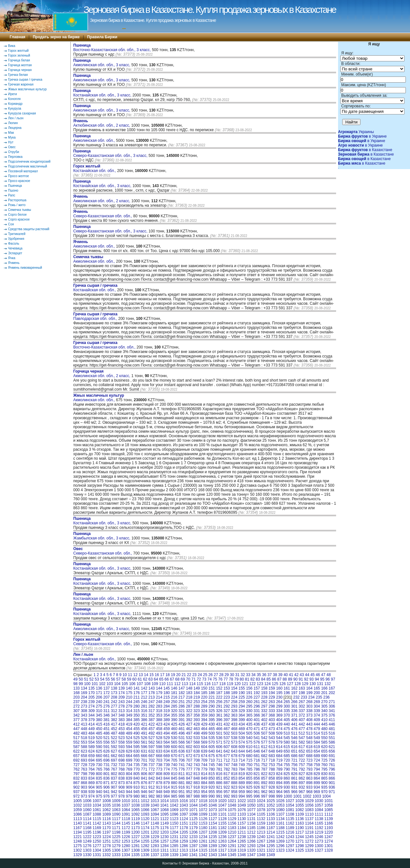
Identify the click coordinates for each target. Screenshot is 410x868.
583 (309, 742)
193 (264, 693)
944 (129, 792)
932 (302, 787)
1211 (242, 832)
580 (287, 742)
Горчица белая (19, 60)
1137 (309, 819)
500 (212, 733)
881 (182, 783)
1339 (174, 855)
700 (137, 760)
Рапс (12, 195)
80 (242, 679)
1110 (309, 814)
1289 (213, 846)
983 (159, 796)
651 (294, 751)
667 (152, 756)
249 (167, 702)
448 (84, 729)
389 (167, 720)
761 (332, 765)
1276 (87, 846)
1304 (97, 850)
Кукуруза (15, 108)
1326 (309, 850)
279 (129, 706)
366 (257, 715)
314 (129, 711)
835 (99, 778)
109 (155, 684)
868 (84, 783)
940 (99, 792)
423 (159, 724)
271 (332, 702)
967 (302, 792)
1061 (97, 810)
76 (220, 679)
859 (279, 778)
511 (294, 733)
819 (242, 774)
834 (92, 778)
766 (107, 769)
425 (174, 724)
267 (302, 702)
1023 (251, 801)
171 (99, 693)
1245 (309, 837)
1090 (116, 814)
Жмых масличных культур (27, 89)
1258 (174, 841)
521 (107, 738)
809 (167, 774)
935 (324, 787)
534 (204, 738)
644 (242, 751)
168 (76, 693)
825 (287, 774)
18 (168, 675)
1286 (184, 846)
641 (219, 751)
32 (243, 675)
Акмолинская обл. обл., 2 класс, (102, 199)
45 (312, 675)
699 (129, 760)
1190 (300, 828)
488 (121, 733)
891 (257, 783)
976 (107, 796)
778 (197, 769)
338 (309, 711)
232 (297, 697)
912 (152, 787)
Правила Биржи (102, 37)
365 (249, 715)
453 (121, 729)
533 (197, 738)
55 (107, 679)
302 (302, 706)
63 (151, 679)
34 (253, 675)
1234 (203, 837)
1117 (116, 819)
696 (107, 760)
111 (170, 684)
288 (197, 706)
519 (92, 738)
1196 (97, 832)
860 (287, 778)
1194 (78, 832)
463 (197, 729)
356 (182, 715)
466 (219, 729)
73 (204, 679)
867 (76, 783)
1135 (290, 819)
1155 (223, 823)
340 (324, 711)
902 (76, 787)
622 (76, 751)
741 (182, 765)
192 (257, 693)
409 (317, 720)
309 (92, 711)
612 (264, 747)
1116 (107, 819)
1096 (174, 814)
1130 (242, 819)
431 (219, 724)
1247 (329, 837)
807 (152, 774)
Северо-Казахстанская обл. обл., (103, 214)
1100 (213, 814)
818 (234, 774)
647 (264, 751)
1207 (203, 832)
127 (290, 684)
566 (182, 742)
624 (92, 751)
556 (107, 742)
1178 (184, 828)
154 (234, 688)
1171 (116, 828)
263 (272, 702)
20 (178, 675)
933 (309, 787)
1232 (184, 837)
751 (257, 765)
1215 (280, 832)
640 (212, 751)
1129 (232, 819)
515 (324, 733)
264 (279, 702)
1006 (87, 801)
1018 (203, 801)
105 (125, 684)
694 (92, 760)
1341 (194, 855)
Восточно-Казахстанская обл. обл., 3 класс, (113, 48)
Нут (11, 142)
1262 (213, 841)
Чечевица (15, 248)
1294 (261, 846)
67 (172, 679)
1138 (319, 819)
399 (242, 720)
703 (159, 760)
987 (189, 796)
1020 (223, 801)
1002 (307, 796)
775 (174, 769)
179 (159, 693)
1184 (242, 828)
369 (279, 715)
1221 (78, 837)
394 (204, 720)
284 (167, 706)
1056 (309, 805)
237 (76, 702)
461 (182, 729)
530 (174, 738)
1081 (290, 810)
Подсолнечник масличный (27, 166)
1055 (300, 805)
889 (242, 783)
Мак (11, 133)
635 (174, 751)
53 (97, 679)
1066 (145, 810)
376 (332, 715)
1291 (232, 846)
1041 (164, 805)
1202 (155, 832)
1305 (107, 850)
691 (332, 756)
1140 (78, 823)
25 (205, 675)
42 (296, 675)
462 (189, 729)
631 (144, 751)
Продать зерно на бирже (56, 37)
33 (248, 675)
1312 (174, 850)
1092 (135, 814)
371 (294, 715)
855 (249, 778)
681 (257, 756)
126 (282, 684)
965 (287, 792)
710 (212, 760)
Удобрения (16, 239)
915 (174, 787)
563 (159, 742)
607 (227, 747)
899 (317, 783)
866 (332, 778)
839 (129, 778)
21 (184, 675)
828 (309, 774)
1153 (203, 823)
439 (279, 724)
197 (294, 693)
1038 (135, 805)
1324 (290, 850)
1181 (213, 828)
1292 (242, 846)
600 (174, 747)
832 (76, 778)
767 (114, 769)
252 (189, 702)
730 (99, 765)
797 (76, 774)
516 (332, 733)
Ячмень (14, 263)
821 (257, 774)
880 (174, 783)
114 (192, 684)
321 (182, 711)
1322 (271, 850)
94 (317, 679)
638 (197, 751)
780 (212, 769)
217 (182, 697)
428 (197, 724)
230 (279, 697)
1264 (232, 841)
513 (309, 733)
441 (294, 724)
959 (242, 792)
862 (302, 778)
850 (212, 778)
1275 (78, 846)
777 (189, 769)
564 (167, 742)
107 (140, 684)
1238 (242, 837)
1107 (280, 814)
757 (302, 765)
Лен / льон (16, 118)
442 (302, 724)
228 (264, 697)
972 (76, 796)
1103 (242, 814)
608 (234, 747)
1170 (107, 828)
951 (182, 792)
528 (159, 738)
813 (197, 774)
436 (257, 724)
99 (81, 684)
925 (249, 787)
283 (159, 706)
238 (84, 702)
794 (317, 769)
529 (167, 738)
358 (197, 715)
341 (332, 711)
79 (236, 679)
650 (287, 751)
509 (279, 733)
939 (92, 792)
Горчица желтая (20, 65)
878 (159, 783)
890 (249, 783)
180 (167, 693)
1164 (309, 823)
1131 (251, 819)
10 (125, 675)
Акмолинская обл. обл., (95, 138)
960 (249, 792)
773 (159, 769)
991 (219, 796)
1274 (329, 841)
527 (152, 738)
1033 (87, 805)
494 (167, 733)
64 (156, 679)
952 (189, 792)
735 (137, 765)
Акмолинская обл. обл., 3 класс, (102, 63)
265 (287, 702)
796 (332, 769)
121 (245, 684)
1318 (232, 850)
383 (121, 720)
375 (324, 715)
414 (92, 724)
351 (144, 715)
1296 (280, 846)
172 (107, 693)
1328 (329, 850)
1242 (280, 837)
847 (189, 778)
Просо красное (19, 181)
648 (272, 751)
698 (121, 760)
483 (84, 733)
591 (107, 747)
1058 (329, 805)
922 (227, 787)
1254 (135, 841)
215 (167, 697)
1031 (329, 801)
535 (212, 738)
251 (182, 702)
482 (76, 733)
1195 (87, 832)
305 (324, 706)
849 (204, 778)
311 (107, 711)
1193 (329, 828)
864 (317, 778)
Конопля (14, 99)
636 (182, 751)
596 (144, 747)
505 (249, 733)
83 (258, 679)
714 (242, 760)
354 (167, 715)
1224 (107, 837)
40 (285, 675)
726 (332, 760)
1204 (174, 832)
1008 (107, 801)
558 (121, 742)
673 (197, 756)
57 (118, 679)
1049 (242, 805)
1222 (87, 837)
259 (242, 702)
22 (189, 675)
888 (234, 783)
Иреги (13, 94)
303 (309, 706)
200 (317, 693)
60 (134, 679)
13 (141, 675)
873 (121, 783)
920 (212, 787)
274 (92, 706)
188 (227, 693)
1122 (164, 819)
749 (242, 765)
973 (84, 796)
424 (167, 724)
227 (257, 697)
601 (182, 747)
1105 (261, 814)
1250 (97, 841)
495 (174, 733)
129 (305, 684)
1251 (107, 841)
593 (121, 747)
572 (227, 742)
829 (317, 774)
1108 (290, 814)
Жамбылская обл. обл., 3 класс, (102, 536)
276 (107, 706)
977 (114, 796)
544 (279, 738)
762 (76, 769)
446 (332, 724)
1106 (271, 814)
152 (219, 688)
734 (129, 765)
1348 (261, 855)
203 (76, 697)
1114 (87, 819)
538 (234, 738)
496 (182, 733)
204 (84, 697)
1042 (174, 805)
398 (234, 720)
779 (204, 769)
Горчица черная (20, 70)
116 (207, 684)
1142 (97, 823)
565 (174, 742)
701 (144, 760)
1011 (135, 801)
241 (107, 702)
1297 (290, 846)
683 (272, 756)
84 (263, 679)
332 (264, 711)
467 (227, 729)
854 (242, 778)
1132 (261, 819)
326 (219, 711)
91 (301, 679)
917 (189, 787)
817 (227, 774)
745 (212, 765)
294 (242, 706)
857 (264, 778)
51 (86, 679)
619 (317, 747)
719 (279, 760)
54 (102, 679)
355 (174, 715)
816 (219, 774)
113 (185, 684)
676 (219, 756)
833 (84, 778)
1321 (261, 850)
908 (121, 787)
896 (294, 783)
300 (287, 706)
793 (309, 769)
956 (219, 792)
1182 (223, 828)
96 (328, 679)
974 (92, 796)
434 (242, 724)
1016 (184, 801)
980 (137, 796)
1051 (261, 805)
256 (219, 702)
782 (227, 769)
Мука (12, 137)
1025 (271, 801)
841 (144, 778)
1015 (174, 801)
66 (167, 679)
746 (219, 765)
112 (177, 684)
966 (294, 792)
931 (294, 787)
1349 (271, 855)
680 (249, 756)
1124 (184, 819)
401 (257, 720)
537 (227, 738)
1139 (329, 819)
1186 (261, 828)
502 (227, 733)
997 (264, 796)
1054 (290, 805)
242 (114, 702)
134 (84, 688)
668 (159, 756)
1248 (78, 841)
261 (257, 702)
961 (257, 792)
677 (227, 756)
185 (204, 693)
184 (197, 693)
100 (87, 684)
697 (114, 760)
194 (272, 693)
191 (249, 693)
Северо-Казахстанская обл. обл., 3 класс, (111, 153)
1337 (155, 855)
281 (144, 706)
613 (272, 747)
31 (237, 675)
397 (227, 720)
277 (114, 706)
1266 (251, 841)
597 (152, 747)
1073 (213, 810)
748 (234, 765)
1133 (271, 819)
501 (219, 733)
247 (152, 702)
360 (212, 715)
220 (204, 697)
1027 (290, 801)
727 (76, 765)
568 (197, 742)
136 (99, 688)
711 (219, 760)
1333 (116, 855)
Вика (12, 46)
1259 (184, 841)
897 (302, 783)
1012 (145, 801)
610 (249, 747)
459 (167, 729)
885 (212, 783)
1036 (116, 805)
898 (309, 783)
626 (107, 751)
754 (279, 765)
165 (317, 688)
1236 (223, 837)
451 (107, 729)
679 (242, 756)
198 (302, 693)
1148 (155, 823)
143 (152, 688)
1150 (174, 823)
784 (242, 769)
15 (152, 675)
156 (249, 688)
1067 (155, 810)
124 (267, 684)
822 (264, 774)
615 (287, 747)
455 (137, 729)
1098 (194, 814)
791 (294, 769)
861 (294, 778)
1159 (261, 823)
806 (144, 774)
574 (242, 742)
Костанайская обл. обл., (95, 168)
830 (324, 774)
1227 (135, 837)
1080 (280, 810)
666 (144, 756)
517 (76, 738)
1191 (309, 828)
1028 (300, 801)
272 (76, 706)
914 (167, 787)
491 (144, 733)
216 (174, 697)
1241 (271, 837)
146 (174, 688)
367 (264, 715)
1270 (290, 841)
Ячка (12, 258)
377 (76, 720)
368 (272, 715)
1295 (271, 846)
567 (189, 742)
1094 (155, 814)
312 (114, 711)
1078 (261, 810)
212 (144, 697)
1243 (290, 837)
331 (257, 711)
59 (129, 679)
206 (99, 697)
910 (137, 787)
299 (279, 706)
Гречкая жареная (21, 84)
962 (264, 792)
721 (294, 760)
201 (324, 693)
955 (212, 792)
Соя (11, 224)
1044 (194, 805)
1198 (116, 832)
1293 (251, 846)
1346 (242, 855)
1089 (107, 814)
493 (159, 733)
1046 (213, 805)
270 (324, 702)
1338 (164, 855)
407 (302, 720)
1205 (184, 832)
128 (298, 684)
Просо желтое (18, 176)
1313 (184, 850)
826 (294, 774)
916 (182, 787)
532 (189, 738)
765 (99, 769)
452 (114, 729)
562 (152, 742)
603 (197, 747)
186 (212, 693)
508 (272, 733)
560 (137, 742)
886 (219, 783)
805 (137, 774)
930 (287, 787)
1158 (251, 823)
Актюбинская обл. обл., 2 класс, (102, 123)
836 (107, 778)
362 (227, 715)
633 (159, 751)
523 (121, 738)
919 (204, 787)
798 (84, 774)
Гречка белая (18, 75)
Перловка (15, 157)
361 (219, 715)
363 (234, 715)
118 (222, 684)
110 (162, 684)
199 (309, 693)
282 (152, 706)
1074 (223, 810)
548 (309, 738)
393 (197, 720)
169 (84, 693)
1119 (135, 819)
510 (287, 733)
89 (290, 679)
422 (152, 724)
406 (294, 720)
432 (227, 724)
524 (129, 738)
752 (264, 765)
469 (242, 729)
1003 (317, 796)
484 (92, 733)
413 (84, 724)
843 (159, 778)
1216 (290, 832)
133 (76, 688)
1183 (232, 828)
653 (309, 751)
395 (212, 720)
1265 (242, 841)
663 (121, 756)
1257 (164, 841)
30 (232, 675)
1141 (87, 823)
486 (107, 733)
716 (257, 760)
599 (167, 747)
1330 (87, 855)
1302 (78, 850)
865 (324, 778)
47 (323, 675)
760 (324, 765)
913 (159, 787)
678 (234, 756)
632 (152, 751)
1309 (145, 850)
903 (84, 787)
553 (84, 742)
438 (272, 724)
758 (309, 765)
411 (332, 720)
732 (114, 765)
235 (319, 697)
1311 (164, 850)
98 (75, 684)
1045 (203, 805)
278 (121, 706)
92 (306, 679)
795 (324, 769)
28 (221, 675)
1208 (213, 832)
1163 (300, 823)
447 (76, 729)
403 (272, 720)
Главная (18, 37)
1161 (280, 823)
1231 (174, 837)
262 (264, 702)
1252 (116, 841)
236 (326, 697)
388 (159, 720)
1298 (300, 846)
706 (182, 760)
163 (302, 688)
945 (137, 792)
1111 (319, 814)
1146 (135, 823)
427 (189, 724)
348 (121, 715)
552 (76, 742)
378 (84, 720)
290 (212, 706)
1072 (203, 810)
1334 (126, 855)
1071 (194, 810)
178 (152, 693)
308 (84, 711)
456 (144, 729)
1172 (126, 828)
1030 (319, 801)
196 (287, 693)
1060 (87, 810)
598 (159, 747)
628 (121, 751)
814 (204, 774)
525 (137, 738)
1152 (194, 823)
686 (294, 756)
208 (114, 697)
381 (107, 720)
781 (219, 769)
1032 (78, 805)
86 (274, 679)
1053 (280, 805)
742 (189, 765)
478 (309, 729)
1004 (327, 796)
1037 (126, 805)
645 (249, 751)
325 (212, 711)
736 (144, 765)
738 (159, 765)
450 (99, 729)
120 (237, 684)
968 (309, 792)
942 (114, 792)
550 (324, 738)
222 (219, 697)
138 (114, 688)
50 (81, 679)
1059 (78, 810)
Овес (12, 147)
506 (257, 733)
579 (279, 742)
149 (197, 688)
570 (212, 742)
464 (204, 729)
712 (227, 760)
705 (174, 760)
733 (121, 765)
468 (234, 729)
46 (318, 675)
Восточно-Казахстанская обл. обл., (105, 345)
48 (329, 675)
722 (302, 760)
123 (260, 684)
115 (200, 684)
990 (212, 796)
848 (197, 778)
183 (189, 693)
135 (92, 688)
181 (174, 693)
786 (257, 769)
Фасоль (14, 244)
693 (84, 760)
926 (257, 787)
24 (200, 675)
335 (287, 711)
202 (332, 693)
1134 (280, 819)
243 (121, 702)
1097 (184, 814)
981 (144, 796)
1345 (232, 855)
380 (99, 720)
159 (272, 688)
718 (272, 760)
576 (257, 742)
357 (189, 715)
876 (144, 783)
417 (114, 724)
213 (152, 697)
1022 (242, 801)
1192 (319, 828)
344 (92, 715)
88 (285, 679)
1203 (164, 832)
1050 (251, 805)
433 (234, 724)
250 (174, 702)
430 (212, 724)
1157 (242, 823)
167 (332, 688)
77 (226, 679)
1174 (145, 828)
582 (302, 742)
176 (137, 693)
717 (264, 760)
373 (309, 715)
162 (294, 688)
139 (121, 688)
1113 (78, 819)
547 (302, 738)
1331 (97, 855)
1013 (155, 801)
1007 (97, 801)
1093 (145, 814)
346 (107, 715)
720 (287, 760)
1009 (116, 801)
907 (114, 787)
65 (161, 679)
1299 (309, 846)
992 (227, 796)
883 (197, 783)
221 (212, 697)
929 (279, 787)
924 (242, 787)
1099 (203, 814)
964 (279, 792)
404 (279, 720)
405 (287, 720)
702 (152, 760)
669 (167, 756)
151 (212, 688)
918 (197, 787)
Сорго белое (17, 215)
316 (144, 711)
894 (279, 783)
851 (219, 778)
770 (137, 769)
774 (167, 769)
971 (332, 792)
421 (144, 724)
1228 (145, 837)
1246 (319, 837)
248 (159, 702)
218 (189, 697)
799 (92, 774)
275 (99, 706)
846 (182, 778)
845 (174, 778)
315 (137, 711)
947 (152, 792)
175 (129, 693)
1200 (135, 832)
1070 (184, 810)
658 (84, 756)
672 (189, 756)
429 (204, 724)
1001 (298, 796)
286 (182, 706)
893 (272, 783)
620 (324, 747)
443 (309, 724)
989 (204, 796)
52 (91, 679)
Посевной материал (23, 171)
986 (182, 796)
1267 (261, 841)
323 (197, 711)
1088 (97, 814)
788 (272, 769)
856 (257, 778)
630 (137, 751)
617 (302, 747)
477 (302, 729)
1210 (232, 832)
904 (92, 787)
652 (302, 751)
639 (204, 751)
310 (99, 711)
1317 (223, 850)
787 (264, 769)
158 (264, 688)
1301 (329, 846)
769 (129, 769)
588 (84, 747)
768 (121, 769)
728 (84, 765)
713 (234, 760)
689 (317, 756)
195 (279, 693)
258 (234, 702)
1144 (116, 823)
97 (333, 679)
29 (227, 675)
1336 (145, 855)
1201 (145, 832)
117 (215, 684)
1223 (97, 837)
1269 (280, 841)
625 (99, 751)
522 (114, 738)
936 (332, 787)
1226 (126, 837)
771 (144, 769)
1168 (87, 828)
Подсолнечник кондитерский (29, 162)
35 (259, 675)
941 (107, 792)
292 (227, 706)
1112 (329, 814)
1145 (126, 823)
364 (242, 715)
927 (264, 787)
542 (264, 738)
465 (212, 729)
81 (247, 679)
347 (114, 715)
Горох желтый (18, 51)
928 (272, 787)
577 (264, 742)
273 (84, 706)
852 (227, 778)
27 (216, 675)
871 (107, 783)
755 (287, 765)
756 (294, 765)
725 (324, 760)
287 (189, 706)
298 (272, 706)
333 (272, 711)
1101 (223, 814)
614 (279, 747)
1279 (116, 846)
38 (275, 675)
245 (137, 702)
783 (234, 769)
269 (317, 702)
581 (294, 742)
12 (135, 675)
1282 (145, 846)
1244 (300, 837)
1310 (155, 850)
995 (249, 796)
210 (129, 697)
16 (157, 675)
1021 (232, 801)
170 (92, 693)
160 (279, 688)
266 (294, 702)
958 (234, 792)
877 (152, 783)
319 (167, 711)
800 (99, 774)
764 (92, 769)
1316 (213, 850)
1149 (164, 823)
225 (242, 697)
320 (174, 711)
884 (204, 783)
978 (121, 796)
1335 (135, 855)
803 (121, 774)
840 (137, 778)
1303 (87, 850)
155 (242, 688)
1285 (174, 846)
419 (129, 724)
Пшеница (15, 186)
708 (197, 760)
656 (332, 751)
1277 (97, 846)
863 (309, 778)
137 (107, 688)
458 (159, 729)
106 (132, 684)
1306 (116, 850)
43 (302, 675)
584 (317, 742)
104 (117, 684)
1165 (319, 823)
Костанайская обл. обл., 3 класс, (103, 93)
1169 (97, 828)
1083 (309, 810)
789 (279, 769)
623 (84, 751)
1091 (126, 814)
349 (129, 715)
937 (76, 792)
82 (252, 679)
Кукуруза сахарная (22, 113)
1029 (309, 801)
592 (114, 747)
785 (249, 769)
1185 (251, 828)
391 (182, 720)
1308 (135, 850)
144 (159, 688)
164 (309, 688)
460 (174, 729)
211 (137, 697)
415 (99, 724)
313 (121, 711)
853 (234, 778)
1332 (107, 855)
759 (317, 765)
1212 (251, 832)
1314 (194, 850)
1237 (232, 837)
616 (294, 747)
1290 (223, 846)
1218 (309, 832)
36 (264, 675)
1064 (126, 810)
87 (279, 679)
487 (114, 733)
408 (309, 720)
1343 (213, 855)
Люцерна (15, 128)
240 (99, 702)
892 (264, 783)
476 (294, 729)
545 (287, 738)
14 (146, 675)
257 (227, 702)
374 (317, 715)
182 (182, 693)
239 (92, 702)
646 (257, 751)
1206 (194, 832)
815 (212, 774)
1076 (242, 810)
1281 (135, 846)
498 (197, 733)
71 (193, 679)
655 (324, 751)
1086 (78, 814)
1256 (155, 841)
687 (302, 756)
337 (302, 711)
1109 (300, 814)
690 (324, 756)
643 (234, 751)
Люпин (13, 123)
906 (107, 787)
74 (210, 679)
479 (317, 729)
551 (332, 738)
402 (264, 720)
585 (324, 742)
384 (129, 720)
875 (137, 783)
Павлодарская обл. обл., (96, 316)
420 (137, 724)
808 (159, 774)
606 (219, 747)
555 (99, 742)
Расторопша (17, 200)
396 (219, 720)
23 (194, 675)
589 (92, 747)
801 (107, 774)
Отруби (13, 152)
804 (129, 774)
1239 (251, 837)
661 (107, 756)
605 (212, 747)
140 (129, 688)
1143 (107, 823)
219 (197, 697)
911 (144, 787)
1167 (78, 828)
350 (137, 715)
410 (324, 720)
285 (174, 706)
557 (114, 742)
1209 (223, 832)
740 (174, 765)
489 (129, 733)
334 (279, 711)
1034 (97, 805)
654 (317, 751)
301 (294, 706)
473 (272, 729)
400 (249, 720)
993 (234, 796)
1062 (107, 810)
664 (129, 756)
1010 (126, 801)
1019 (213, 801)
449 (92, 729)
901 (332, 783)
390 (174, 720)
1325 (300, 850)
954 (204, 792)
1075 (232, 810)
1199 (126, 832)
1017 (194, 801)
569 (204, 742)
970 (324, 792)
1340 (184, 855)
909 (129, 787)
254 (204, 702)
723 (309, 760)
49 (75, 679)
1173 (135, 828)
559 (129, 742)
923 (234, 787)
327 (227, 711)
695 (99, 760)
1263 (223, 841)
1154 (213, 823)
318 (159, 711)
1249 (87, 841)
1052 (271, 805)
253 (197, 702)
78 (231, 679)
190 (242, 693)
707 (189, 760)
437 (264, 724)
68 (177, 679)
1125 (194, 819)
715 (249, 760)
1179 (194, 828)
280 (137, 706)
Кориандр (15, 104)
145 (167, 688)
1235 (213, 837)
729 (92, 765)
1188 (280, 828)
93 (312, 679)
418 (121, 724)
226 (249, 697)
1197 (107, 832)
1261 (203, 841)
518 (84, 738)
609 (242, 747)
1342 (203, 855)
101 (95, 684)
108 (147, 684)
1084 (319, 810)
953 (197, 792)
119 (230, 684)
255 (212, 702)
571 (219, 742)
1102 (232, 814)
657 (76, 756)
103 (110, 684)
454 (129, 729)
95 (322, 679)
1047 (223, 805)
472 (264, 729)
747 (227, 765)
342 (76, 715)
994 (242, 796)
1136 (300, 819)
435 (249, 724)
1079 (271, 810)
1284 (164, 846)
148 (189, 688)
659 (92, 756)
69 (183, 679)
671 (182, 756)
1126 (203, 819)
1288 (203, 846)
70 (188, 679)
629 (129, 751)
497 (189, 733)
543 (272, 738)
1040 (155, 805)
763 (84, 769)
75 (215, 679)
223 (227, 697)
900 (324, 783)
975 (99, 796)
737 (152, 765)
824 (279, 774)
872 (114, 783)
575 (249, 742)
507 (264, 733)
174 (121, 693)
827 (302, 774)
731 (107, 765)
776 (182, 769)
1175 (155, 828)
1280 (126, 846)
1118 (126, 819)
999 (279, 796)
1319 (242, 850)
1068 (164, 810)
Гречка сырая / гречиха (25, 80)
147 (182, 688)
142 (144, 688)
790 (287, 769)
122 (253, 684)
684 (279, 756)
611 (257, 747)
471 (257, 729)
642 (227, 751)
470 (249, 729)
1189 (290, 828)
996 (257, 796)
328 (234, 711)
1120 (145, 819)
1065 (135, 810)
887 (227, 783)
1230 (164, 837)
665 (137, 756)
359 (204, 715)
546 (294, 738)
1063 (116, 810)
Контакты (170, 863)
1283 (155, 846)
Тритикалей (17, 234)
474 (279, 729)
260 (249, 702)
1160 (271, 823)
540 (249, 738)
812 (189, 774)
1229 (155, 837)
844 (167, 778)
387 (152, 720)
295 (249, 706)
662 (114, 756)
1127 (213, 819)
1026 (280, 801)
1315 (203, 850)
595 (137, 747)
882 (189, 783)
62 (145, 679)
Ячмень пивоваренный (25, 268)
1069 (174, 810)
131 (320, 684)
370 (287, 715)
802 (114, 774)
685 (287, 756)
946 (144, 792)
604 (204, 747)
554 (92, 742)
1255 (145, 841)
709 (204, 760)
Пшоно (13, 190)
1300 (319, 846)
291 (219, 706)
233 (304, 697)
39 (280, 675)
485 (99, 733)
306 (332, 706)
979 (129, 796)
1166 (329, 823)
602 (189, 747)
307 (76, 711)
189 (234, 693)
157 (257, 688)
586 (332, 742)
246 (144, 702)
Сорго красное (19, 219)
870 (99, 783)
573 (234, 742)
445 (324, 724)
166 (324, 688)
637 (189, 751)
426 (182, 724)
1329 (78, 855)
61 (140, 679)
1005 (78, 801)
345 (99, 715)
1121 (155, 819)
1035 (107, 805)
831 (332, 774)
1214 (271, 832)
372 (302, 715)
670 (174, 756)
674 (204, 756)
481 (332, 729)
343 (84, 715)
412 (76, 724)
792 (302, 769)
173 (114, 693)
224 (234, 697)
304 (317, 706)
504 (242, 733)
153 (227, 688)
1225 (116, 837)
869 (92, 783)
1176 (164, 828)
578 (272, 742)
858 (272, 778)
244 (129, 702)
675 (212, 756)
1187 (271, 828)
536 (219, 738)
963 (272, 792)
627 (114, 751)
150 (204, 688)
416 (107, 724)
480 (324, 729)
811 (182, 774)
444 (317, 724)
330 (249, 711)
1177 (174, 828)
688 (309, 756)
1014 (164, 801)
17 (162, 675)
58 (124, 679)
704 (167, 760)
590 (99, 747)
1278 (107, 846)
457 (152, 729)
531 (182, 738)
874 (129, 783)
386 (144, 720)
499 (204, 733)
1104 (251, 814)
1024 (261, 801)
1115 (97, 819)
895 (287, 783)
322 (189, 711)
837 (114, 778)
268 (309, 702)
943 (121, 792)
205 (92, 697)
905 (99, 787)
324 (204, 711)
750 (249, 765)
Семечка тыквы (20, 210)
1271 (300, 841)
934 (317, 787)
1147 (145, 823)
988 (197, 796)
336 (294, 711)
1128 (223, 819)
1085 (329, 810)
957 (227, 792)
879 (167, 783)
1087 (87, 814)
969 (317, 792)
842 (152, 778)
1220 (329, 832)
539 (242, 738)
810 (174, 774)
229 (272, 697)
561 (144, 742)
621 (332, 747)
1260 (194, 841)
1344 (223, 855)
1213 (261, 832)
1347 (251, 855)
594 (129, 747)
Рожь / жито (17, 205)
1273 (319, 841)
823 (272, 774)
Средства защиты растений (29, 229)
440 (287, 724)
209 (121, 697)
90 (295, 679)
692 (76, 760)
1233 (194, 837)
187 (219, 693)
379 (92, 720)
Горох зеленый (19, 55)
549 (317, 738)
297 (264, 706)
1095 (164, 814)
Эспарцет (15, 253)
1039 (145, 805)
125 (275, 684)
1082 (300, 810)
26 (211, 675)
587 (76, 747)
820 (249, 774)
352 (152, 715)
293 (234, 706)
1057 (319, 805)
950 (174, 792)
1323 (280, 850)
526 (144, 738)
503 (234, 733)
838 (121, 778)
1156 (232, 823)
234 (311, 697)
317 (152, 711)
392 (189, 720)
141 (137, 688)
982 (152, 796)
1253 (126, 841)
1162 (290, 823)
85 (268, 679)
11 (130, 675)
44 (307, 675)
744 (204, 765)
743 (197, 765)
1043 (184, 805)
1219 (319, 832)
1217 (300, 832)
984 (167, 796)
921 (219, 787)
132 (327, 684)
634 (167, 751)
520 (99, 738)
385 (137, 720)
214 (159, 697)
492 (152, 733)
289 (204, 706)
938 (84, 792)
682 (264, 756)
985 (174, 796)
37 (269, 675)
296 (257, 706)
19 (173, 675)
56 (113, 679)
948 (159, 792)
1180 (203, 828)
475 (287, 729)
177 (144, 693)
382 (114, 720)
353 (159, 715)
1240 (261, 837)
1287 (194, 846)
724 (317, 760)
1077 (251, 810)
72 (199, 679)
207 (107, 697)
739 (167, 765)
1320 (251, 850)
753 (272, 765)
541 (257, 738)
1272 (309, 841)
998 (272, 796)
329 (242, 711)
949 (167, 792)
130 (313, 684)
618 (309, 747)
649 (279, 751)
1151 (184, 823)
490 (137, 733)
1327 (319, 850)
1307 (126, 850)
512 (302, 733)
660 (99, 756)
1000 (288, 796)
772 (152, 769)
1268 (271, 841)
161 (287, 688)
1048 (232, 805)
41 (291, 675)
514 (317, 733)
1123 (174, 819)
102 (102, 684)
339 (317, 711)
